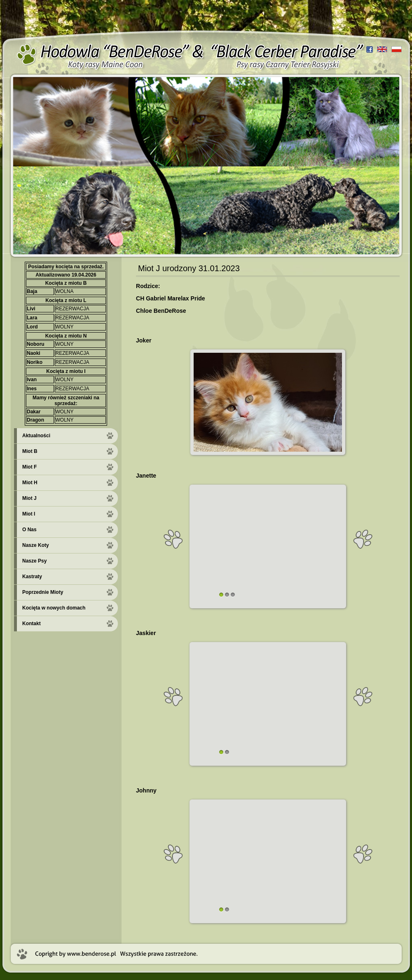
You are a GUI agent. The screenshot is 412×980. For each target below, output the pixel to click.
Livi (31, 309)
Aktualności (36, 436)
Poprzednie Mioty (43, 592)
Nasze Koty (36, 545)
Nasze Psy (34, 561)
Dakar (34, 412)
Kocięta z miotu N (66, 336)
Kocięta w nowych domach (54, 608)
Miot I (29, 514)
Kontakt (32, 624)
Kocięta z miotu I (66, 371)
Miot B (30, 451)
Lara (32, 318)
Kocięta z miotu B (66, 283)
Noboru (36, 344)
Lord (32, 327)
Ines (32, 389)
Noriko (35, 362)
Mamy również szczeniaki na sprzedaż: (66, 401)
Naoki (34, 353)
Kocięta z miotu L (66, 300)
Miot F (29, 467)
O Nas (29, 530)
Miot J (29, 498)
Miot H (30, 483)
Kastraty (32, 577)
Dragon (35, 420)
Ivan (32, 380)
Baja (32, 291)
